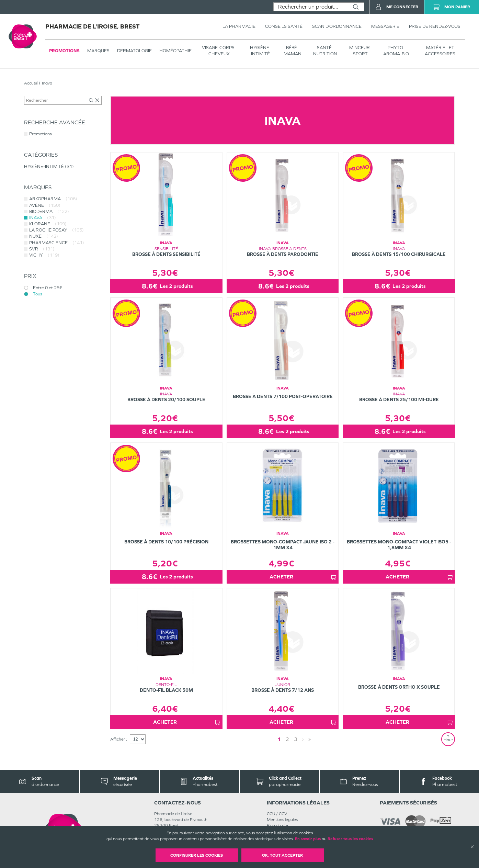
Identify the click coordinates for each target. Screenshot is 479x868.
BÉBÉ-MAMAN (293, 51)
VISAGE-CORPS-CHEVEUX (219, 51)
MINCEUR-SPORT (360, 51)
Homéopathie (175, 51)
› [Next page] (303, 739)
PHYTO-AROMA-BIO (396, 51)
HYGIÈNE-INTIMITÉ (260, 51)
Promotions (64, 51)
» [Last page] (310, 739)
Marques (98, 51)
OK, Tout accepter (282, 855)
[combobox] (311, 7)
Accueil (31, 83)
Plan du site (277, 825)
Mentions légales (282, 820)
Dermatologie (134, 51)
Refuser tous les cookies (350, 839)
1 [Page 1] (279, 739)
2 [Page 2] (287, 739)
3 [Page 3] (296, 739)
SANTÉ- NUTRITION (325, 51)
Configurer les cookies (197, 855)
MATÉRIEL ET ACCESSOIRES (440, 51)
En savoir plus (308, 839)
